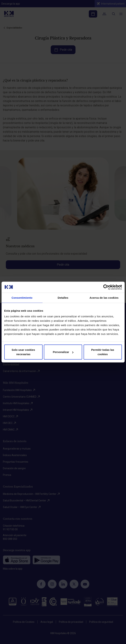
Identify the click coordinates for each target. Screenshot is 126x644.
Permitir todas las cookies (103, 352)
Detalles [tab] (63, 298)
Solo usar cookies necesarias (23, 352)
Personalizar (63, 352)
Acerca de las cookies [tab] (104, 298)
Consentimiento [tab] (22, 298)
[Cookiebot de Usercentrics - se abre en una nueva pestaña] (106, 287)
